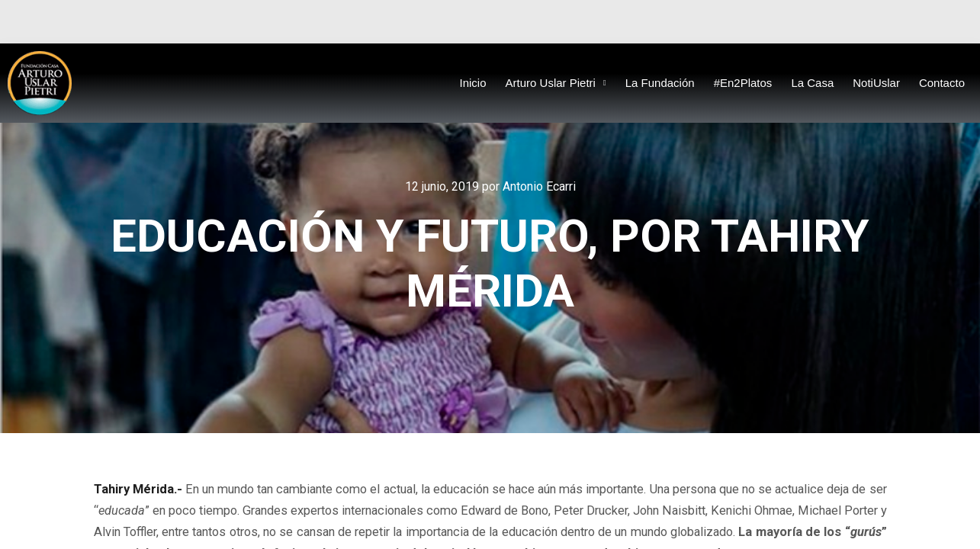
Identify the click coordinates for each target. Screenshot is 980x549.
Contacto (942, 83)
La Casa (812, 83)
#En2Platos (743, 83)
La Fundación (660, 83)
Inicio (473, 83)
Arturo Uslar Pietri (556, 83)
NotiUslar (876, 83)
